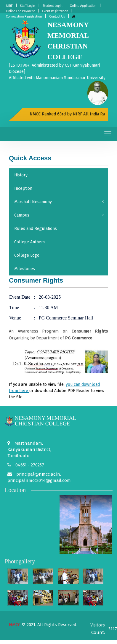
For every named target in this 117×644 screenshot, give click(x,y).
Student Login (53, 6)
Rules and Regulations (36, 229)
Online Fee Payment (20, 11)
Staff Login (28, 6)
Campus (59, 215)
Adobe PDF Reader (72, 391)
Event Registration (55, 11)
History (21, 175)
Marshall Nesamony (59, 202)
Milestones (25, 269)
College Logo (27, 255)
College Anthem (29, 242)
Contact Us (57, 16)
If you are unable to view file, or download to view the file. (57, 391)
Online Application (83, 6)
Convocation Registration (24, 16)
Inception (23, 188)
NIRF (9, 6)
